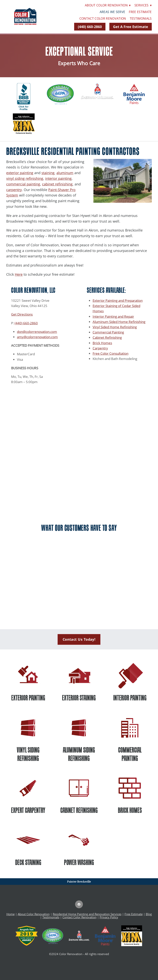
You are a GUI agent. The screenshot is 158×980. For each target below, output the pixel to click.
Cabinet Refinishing (107, 337)
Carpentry (100, 348)
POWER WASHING (79, 862)
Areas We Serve (112, 12)
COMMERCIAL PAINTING (130, 754)
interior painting (58, 178)
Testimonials (141, 18)
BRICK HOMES (130, 810)
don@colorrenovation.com (37, 332)
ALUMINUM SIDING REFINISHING (79, 754)
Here (19, 274)
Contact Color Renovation (103, 18)
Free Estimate (140, 12)
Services (143, 5)
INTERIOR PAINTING (130, 698)
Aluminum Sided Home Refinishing (119, 322)
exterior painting (20, 173)
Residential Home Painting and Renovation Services (87, 914)
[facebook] (79, 904)
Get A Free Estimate (131, 27)
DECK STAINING (28, 862)
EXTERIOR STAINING (79, 698)
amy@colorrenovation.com (37, 337)
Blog (149, 914)
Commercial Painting (108, 332)
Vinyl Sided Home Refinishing (115, 327)
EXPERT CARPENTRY (28, 810)
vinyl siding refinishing (25, 178)
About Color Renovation (108, 5)
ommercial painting (24, 184)
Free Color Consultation (111, 353)
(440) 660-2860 (90, 27)
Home (11, 914)
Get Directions (22, 314)
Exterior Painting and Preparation (118, 300)
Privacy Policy (109, 917)
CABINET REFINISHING (79, 810)
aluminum (65, 173)
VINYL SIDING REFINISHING (28, 754)
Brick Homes (102, 343)
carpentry (14, 190)
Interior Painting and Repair (113, 316)
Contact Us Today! (79, 639)
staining (48, 173)
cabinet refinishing (57, 184)
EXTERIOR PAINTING (28, 698)
